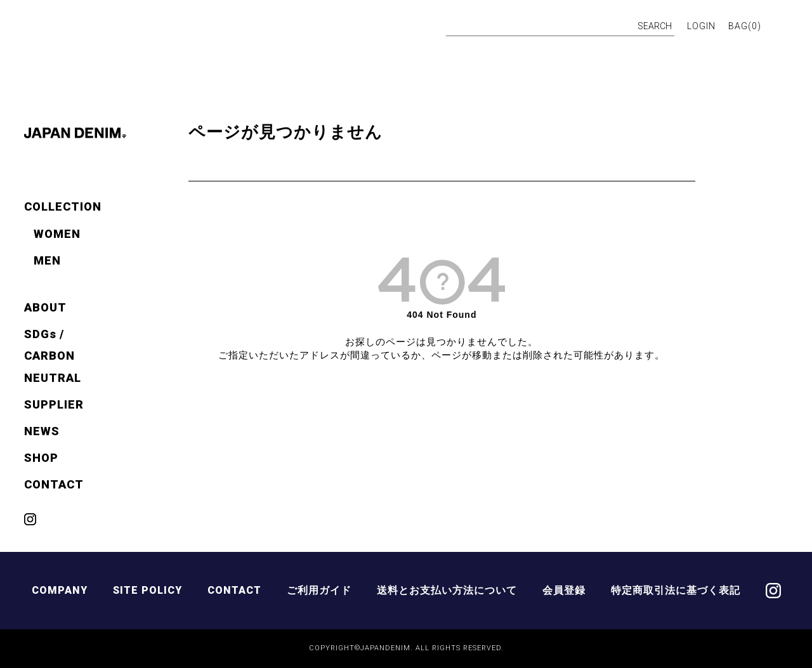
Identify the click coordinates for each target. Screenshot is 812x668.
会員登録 (564, 591)
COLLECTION (63, 206)
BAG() (745, 26)
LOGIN (701, 26)
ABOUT (45, 307)
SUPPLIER (54, 404)
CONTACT (54, 484)
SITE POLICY (147, 591)
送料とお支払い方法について (447, 591)
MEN (47, 260)
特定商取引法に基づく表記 (676, 591)
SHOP (41, 458)
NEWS (42, 431)
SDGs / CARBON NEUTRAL (53, 356)
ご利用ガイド (319, 591)
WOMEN (57, 234)
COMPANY (60, 591)
